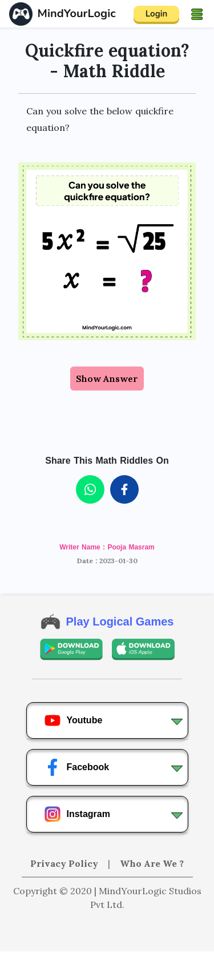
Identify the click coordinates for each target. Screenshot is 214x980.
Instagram (77, 814)
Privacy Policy (65, 863)
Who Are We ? (152, 863)
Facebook (77, 767)
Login (157, 14)
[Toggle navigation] (197, 14)
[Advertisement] (107, 966)
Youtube (73, 720)
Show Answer (107, 379)
